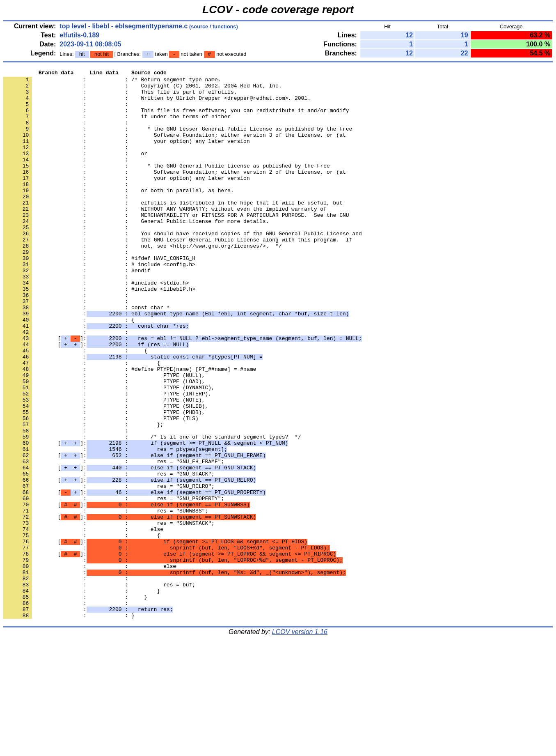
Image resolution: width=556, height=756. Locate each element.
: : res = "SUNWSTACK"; (109, 614)
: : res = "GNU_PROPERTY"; (114, 584)
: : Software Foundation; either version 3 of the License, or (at (175, 148)
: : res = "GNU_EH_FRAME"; (114, 540)
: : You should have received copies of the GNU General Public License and (183, 267)
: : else (83, 621)
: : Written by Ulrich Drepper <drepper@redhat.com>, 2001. (157, 104)
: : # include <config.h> (99, 303)
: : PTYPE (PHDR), (104, 481)
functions (224, 26)
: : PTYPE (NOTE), (104, 466)
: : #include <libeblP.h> (99, 333)
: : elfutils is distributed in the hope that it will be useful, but (173, 230)
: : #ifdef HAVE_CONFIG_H (99, 296)
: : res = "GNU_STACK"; (109, 555)
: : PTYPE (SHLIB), (106, 473)
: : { (69, 370)
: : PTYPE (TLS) (101, 488)
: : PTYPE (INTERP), (107, 459)
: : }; (83, 496)
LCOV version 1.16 (300, 741)
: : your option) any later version (127, 156)
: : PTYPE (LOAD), (104, 444)
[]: (183, 392)
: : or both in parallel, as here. (119, 215)
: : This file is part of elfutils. (120, 97)
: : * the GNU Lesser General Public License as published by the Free (178, 141)
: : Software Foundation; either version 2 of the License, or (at (175, 193)
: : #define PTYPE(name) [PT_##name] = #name (130, 429)
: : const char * (87, 355)
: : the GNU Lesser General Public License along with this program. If (178, 274)
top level (73, 26)
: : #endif (77, 311)
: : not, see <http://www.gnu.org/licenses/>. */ (143, 281)
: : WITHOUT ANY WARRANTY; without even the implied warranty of (165, 237)
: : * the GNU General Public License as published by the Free (167, 185)
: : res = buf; (99, 688)
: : (67, 111)
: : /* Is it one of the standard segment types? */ (152, 510)
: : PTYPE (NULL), (104, 437)
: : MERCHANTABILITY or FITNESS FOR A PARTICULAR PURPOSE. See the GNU (176, 244)
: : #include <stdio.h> (96, 326)
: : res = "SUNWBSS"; (106, 599)
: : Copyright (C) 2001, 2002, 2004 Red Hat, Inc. (143, 89)
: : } (82, 695)
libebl (101, 26)
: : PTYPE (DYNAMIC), (109, 451)
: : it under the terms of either (117, 126)
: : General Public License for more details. (136, 252)
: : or (75, 170)
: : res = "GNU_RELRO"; (109, 570)
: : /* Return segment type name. (112, 82)
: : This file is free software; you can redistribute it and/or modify (176, 119)
